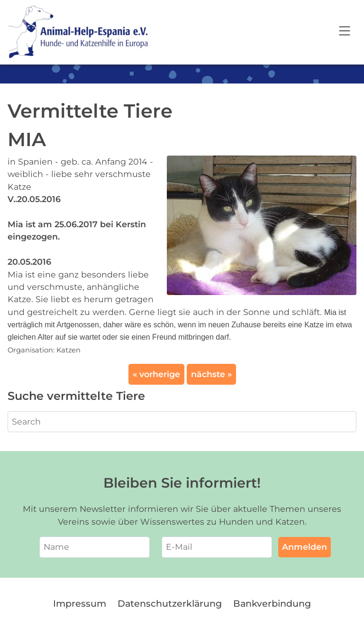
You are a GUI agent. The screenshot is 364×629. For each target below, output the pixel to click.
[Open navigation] (345, 32)
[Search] (182, 422)
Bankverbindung (272, 603)
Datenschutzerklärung (170, 603)
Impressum (80, 603)
